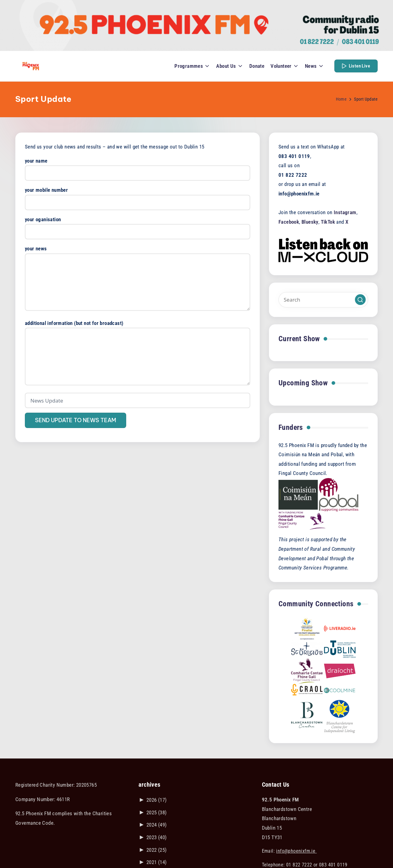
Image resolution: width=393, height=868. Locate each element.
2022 (157, 850)
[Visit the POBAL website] (339, 494)
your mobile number (138, 196)
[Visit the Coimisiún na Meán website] (298, 494)
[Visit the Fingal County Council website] (302, 520)
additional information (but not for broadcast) (138, 353)
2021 (157, 862)
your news (138, 279)
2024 (157, 825)
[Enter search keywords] (323, 300)
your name (138, 167)
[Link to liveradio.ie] (340, 628)
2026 (157, 800)
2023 (157, 837)
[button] (356, 66)
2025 (157, 812)
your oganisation (138, 226)
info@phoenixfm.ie (296, 851)
